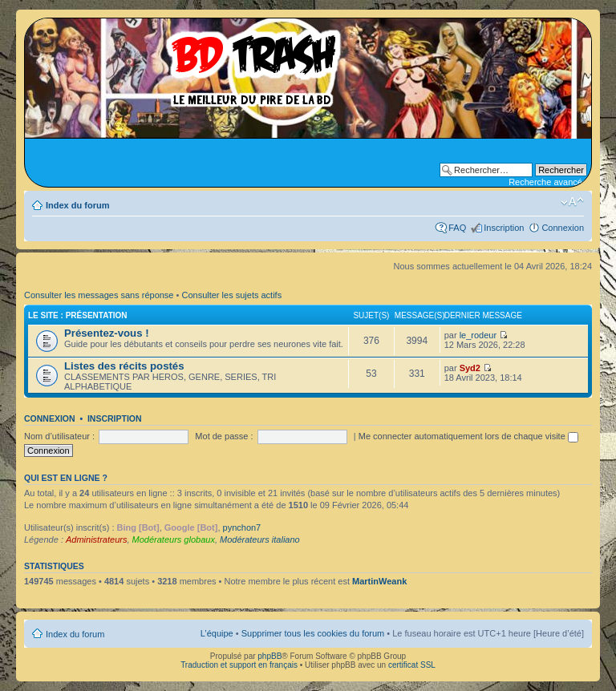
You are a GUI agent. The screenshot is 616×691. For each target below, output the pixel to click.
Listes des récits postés (124, 366)
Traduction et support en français (239, 665)
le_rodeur (478, 335)
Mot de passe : (224, 436)
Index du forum (77, 205)
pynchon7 (242, 527)
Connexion (563, 228)
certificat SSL (412, 665)
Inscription (504, 228)
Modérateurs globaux (174, 539)
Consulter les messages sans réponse (99, 295)
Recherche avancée (548, 182)
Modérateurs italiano (260, 539)
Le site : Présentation (78, 315)
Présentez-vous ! (107, 333)
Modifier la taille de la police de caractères (572, 202)
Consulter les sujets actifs (231, 295)
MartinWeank (379, 581)
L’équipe (217, 633)
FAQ (457, 228)
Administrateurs (96, 539)
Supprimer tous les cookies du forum (313, 633)
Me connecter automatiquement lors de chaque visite (468, 436)
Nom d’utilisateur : (59, 436)
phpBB (269, 656)
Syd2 (470, 368)
